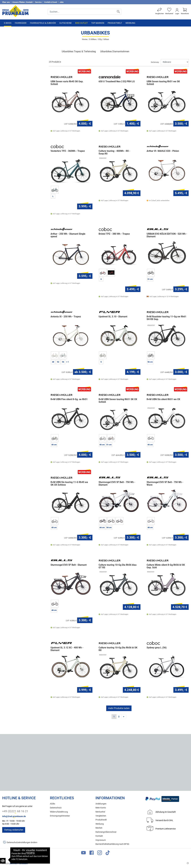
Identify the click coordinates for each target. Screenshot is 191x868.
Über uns (6, 2)
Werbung (130, 23)
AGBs (53, 804)
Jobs (62, 2)
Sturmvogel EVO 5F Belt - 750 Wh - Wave (165, 484)
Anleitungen (101, 804)
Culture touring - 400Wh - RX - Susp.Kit (114, 152)
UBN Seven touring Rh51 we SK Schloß (163, 83)
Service (38, 2)
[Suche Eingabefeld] (82, 12)
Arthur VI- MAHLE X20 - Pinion (163, 151)
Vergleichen (101, 816)
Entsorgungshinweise (60, 816)
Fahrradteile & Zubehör (43, 23)
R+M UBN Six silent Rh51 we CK (163, 399)
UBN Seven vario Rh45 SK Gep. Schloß (67, 83)
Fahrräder (21, 23)
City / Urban (104, 39)
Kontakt (99, 836)
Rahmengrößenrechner (106, 832)
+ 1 (68, 362)
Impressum (101, 840)
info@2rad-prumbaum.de (14, 816)
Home (85, 39)
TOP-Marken (98, 23)
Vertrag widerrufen (14, 830)
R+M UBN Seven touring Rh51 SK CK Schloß (118, 401)
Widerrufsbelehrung (59, 812)
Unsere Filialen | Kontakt (22, 2)
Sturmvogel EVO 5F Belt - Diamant (69, 565)
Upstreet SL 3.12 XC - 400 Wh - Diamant (67, 649)
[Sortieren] (175, 62)
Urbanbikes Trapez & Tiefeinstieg (79, 51)
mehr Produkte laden (119, 708)
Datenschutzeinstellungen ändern (22, 843)
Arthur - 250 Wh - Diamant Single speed (68, 235)
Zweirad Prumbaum (19, 863)
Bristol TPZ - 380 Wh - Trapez (114, 234)
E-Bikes (8, 23)
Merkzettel (100, 812)
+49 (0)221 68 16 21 (15, 811)
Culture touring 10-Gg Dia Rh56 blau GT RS (118, 566)
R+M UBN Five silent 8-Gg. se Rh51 (69, 399)
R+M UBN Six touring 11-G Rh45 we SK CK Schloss (69, 484)
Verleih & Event (51, 2)
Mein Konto (101, 808)
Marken (99, 828)
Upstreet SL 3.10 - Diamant (113, 317)
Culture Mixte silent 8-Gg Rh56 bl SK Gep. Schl (166, 566)
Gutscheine (66, 23)
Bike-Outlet (81, 23)
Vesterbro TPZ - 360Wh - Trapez (68, 151)
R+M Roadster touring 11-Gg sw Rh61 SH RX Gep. (166, 318)
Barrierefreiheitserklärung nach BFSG (112, 844)
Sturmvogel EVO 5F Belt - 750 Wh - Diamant (117, 484)
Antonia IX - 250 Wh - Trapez (66, 317)
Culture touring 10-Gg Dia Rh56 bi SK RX (118, 649)
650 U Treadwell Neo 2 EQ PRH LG (117, 82)
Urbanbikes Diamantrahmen (115, 51)
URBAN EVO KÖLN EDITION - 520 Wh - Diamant (167, 235)
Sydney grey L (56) (157, 648)
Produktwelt (115, 23)
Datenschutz (56, 808)
